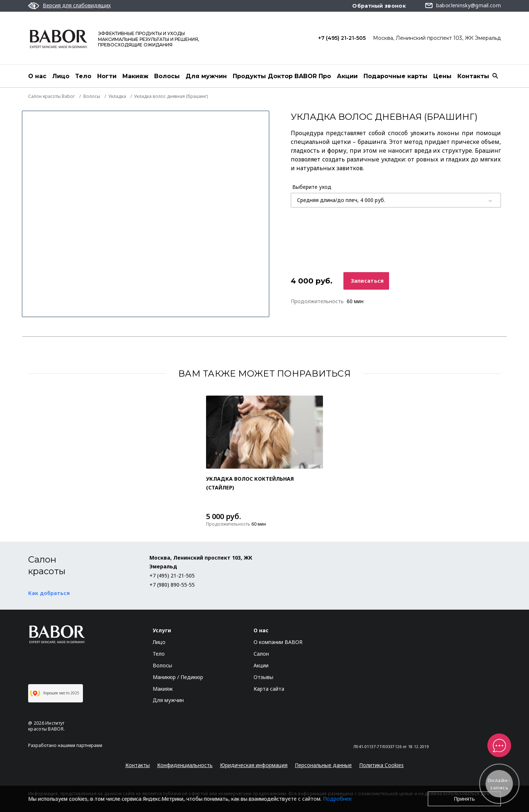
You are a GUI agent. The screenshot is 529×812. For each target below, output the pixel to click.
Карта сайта (269, 689)
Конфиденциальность (185, 765)
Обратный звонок (379, 6)
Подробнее (337, 799)
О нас (37, 76)
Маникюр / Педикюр (178, 677)
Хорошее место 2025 (55, 693)
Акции (347, 76)
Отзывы (263, 677)
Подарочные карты (395, 76)
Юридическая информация (254, 765)
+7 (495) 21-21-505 (342, 38)
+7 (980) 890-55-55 (172, 585)
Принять (464, 799)
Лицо (61, 76)
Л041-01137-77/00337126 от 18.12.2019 (391, 747)
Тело (83, 76)
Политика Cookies (381, 765)
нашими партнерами (80, 745)
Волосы (167, 76)
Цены (442, 76)
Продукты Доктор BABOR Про (282, 76)
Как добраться (49, 593)
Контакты (473, 76)
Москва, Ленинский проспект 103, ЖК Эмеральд (437, 38)
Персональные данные (323, 765)
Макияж (135, 76)
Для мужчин (206, 76)
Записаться (367, 281)
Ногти (107, 76)
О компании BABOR (278, 642)
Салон (261, 654)
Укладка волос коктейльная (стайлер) (250, 483)
